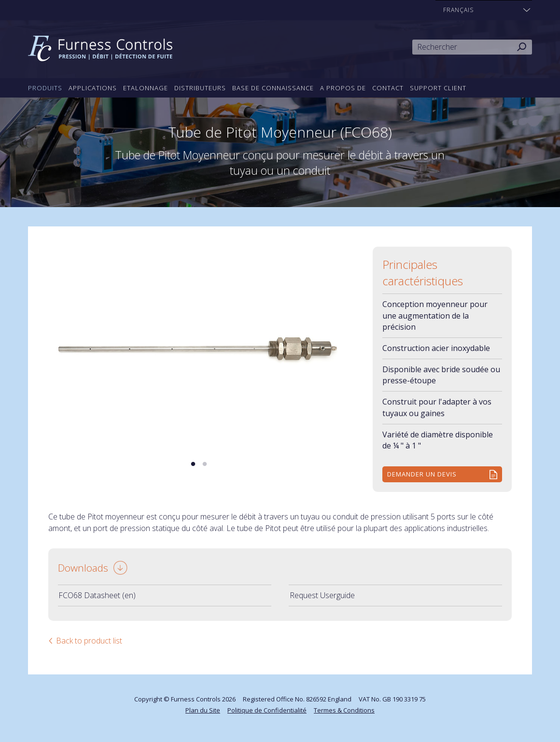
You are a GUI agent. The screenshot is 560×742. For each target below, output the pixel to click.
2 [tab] (205, 464)
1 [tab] (193, 464)
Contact (388, 88)
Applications (93, 88)
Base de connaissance (273, 88)
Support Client (438, 88)
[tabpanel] (199, 347)
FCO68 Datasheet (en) (97, 595)
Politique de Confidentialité (267, 710)
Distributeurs (200, 88)
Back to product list (89, 641)
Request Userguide (322, 595)
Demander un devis (422, 474)
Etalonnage (146, 88)
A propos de (343, 88)
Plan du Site (203, 710)
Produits (45, 88)
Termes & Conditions (344, 710)
